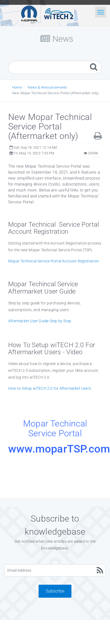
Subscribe (55, 591)
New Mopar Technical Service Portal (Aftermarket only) (56, 93)
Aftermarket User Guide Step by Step (40, 321)
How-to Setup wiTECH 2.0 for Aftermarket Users (50, 388)
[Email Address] (55, 570)
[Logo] (47, 13)
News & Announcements (47, 87)
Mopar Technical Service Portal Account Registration (54, 261)
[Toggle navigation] (100, 12)
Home (17, 87)
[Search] (94, 67)
